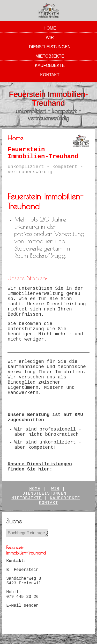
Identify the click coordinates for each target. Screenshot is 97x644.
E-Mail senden (22, 606)
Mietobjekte (50, 56)
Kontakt (50, 75)
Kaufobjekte (50, 65)
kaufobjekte (65, 498)
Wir (50, 37)
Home (50, 28)
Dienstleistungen (50, 47)
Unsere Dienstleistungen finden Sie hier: (40, 467)
